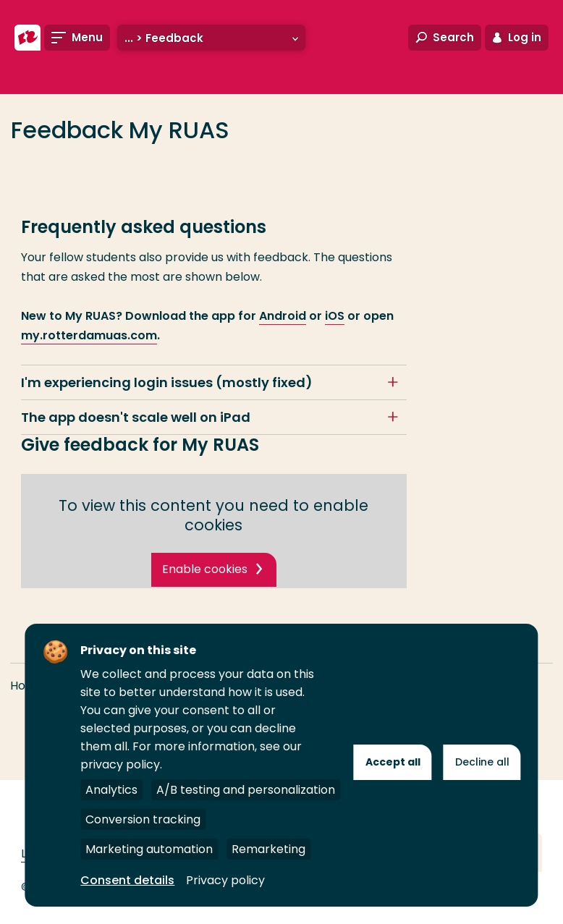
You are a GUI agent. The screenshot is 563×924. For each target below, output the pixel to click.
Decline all (482, 762)
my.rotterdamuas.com (89, 335)
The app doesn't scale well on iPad (136, 417)
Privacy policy (225, 880)
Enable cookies (205, 569)
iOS (335, 316)
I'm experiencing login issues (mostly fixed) (167, 382)
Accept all (393, 762)
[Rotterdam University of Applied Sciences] (27, 38)
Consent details (127, 880)
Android (283, 316)
